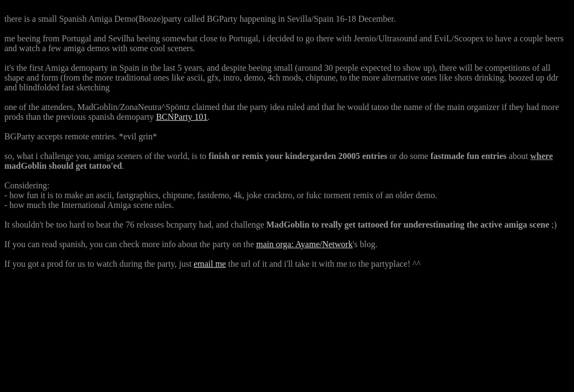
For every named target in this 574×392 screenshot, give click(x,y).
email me (210, 264)
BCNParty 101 (182, 117)
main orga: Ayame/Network (304, 244)
